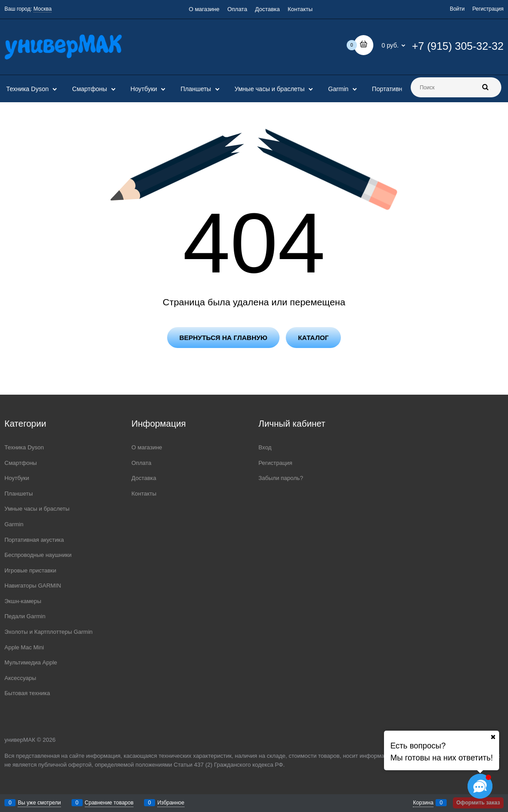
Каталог (313, 338)
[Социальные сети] (480, 786)
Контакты (300, 9)
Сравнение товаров (109, 803)
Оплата (237, 9)
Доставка (268, 9)
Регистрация (488, 9)
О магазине (204, 9)
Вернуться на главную (223, 338)
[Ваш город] (493, 737)
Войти (457, 9)
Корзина (423, 803)
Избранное (171, 803)
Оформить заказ (478, 803)
